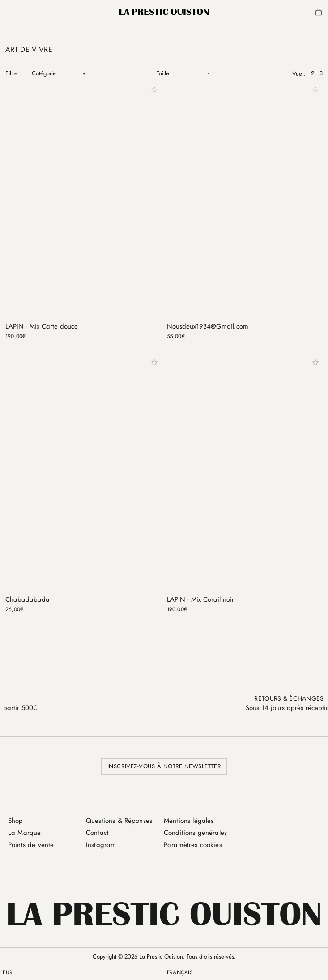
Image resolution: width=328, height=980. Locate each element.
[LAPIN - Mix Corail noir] (245, 492)
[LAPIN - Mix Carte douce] (83, 219)
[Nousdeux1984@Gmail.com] (245, 219)
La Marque (24, 833)
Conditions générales (195, 833)
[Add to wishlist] (154, 90)
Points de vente (31, 845)
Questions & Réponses (119, 821)
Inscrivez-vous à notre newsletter (164, 766)
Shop (16, 821)
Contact (97, 833)
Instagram (101, 845)
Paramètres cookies (193, 845)
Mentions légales (189, 821)
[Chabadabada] (83, 492)
